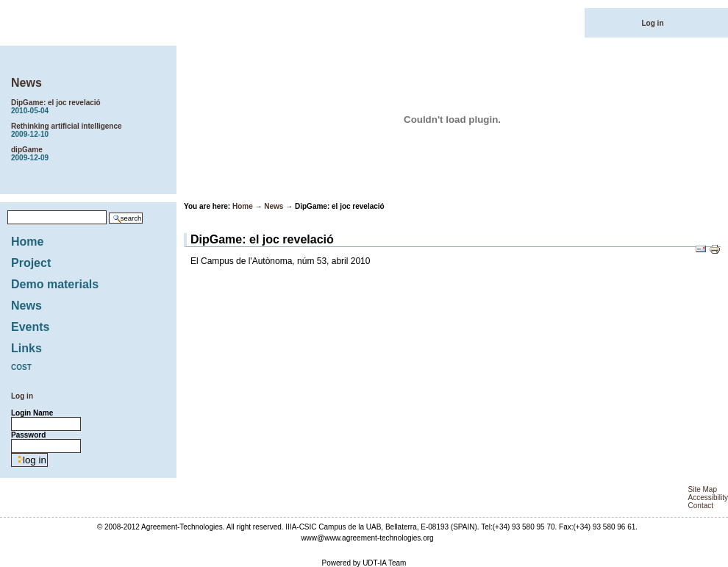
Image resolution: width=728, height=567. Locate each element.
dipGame (92, 154)
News (26, 83)
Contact (701, 506)
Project (31, 263)
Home (27, 242)
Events (30, 327)
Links (26, 348)
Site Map (703, 489)
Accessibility (708, 498)
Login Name (32, 413)
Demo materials (55, 284)
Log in (653, 23)
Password (28, 435)
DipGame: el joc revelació (92, 107)
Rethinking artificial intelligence (92, 130)
